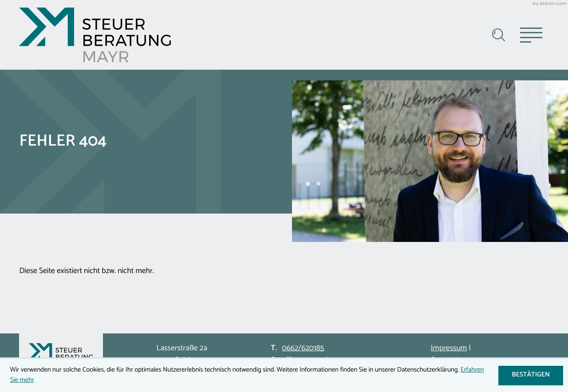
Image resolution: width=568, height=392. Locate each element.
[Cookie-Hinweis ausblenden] (531, 376)
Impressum (449, 348)
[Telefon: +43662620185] (303, 348)
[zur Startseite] (95, 35)
